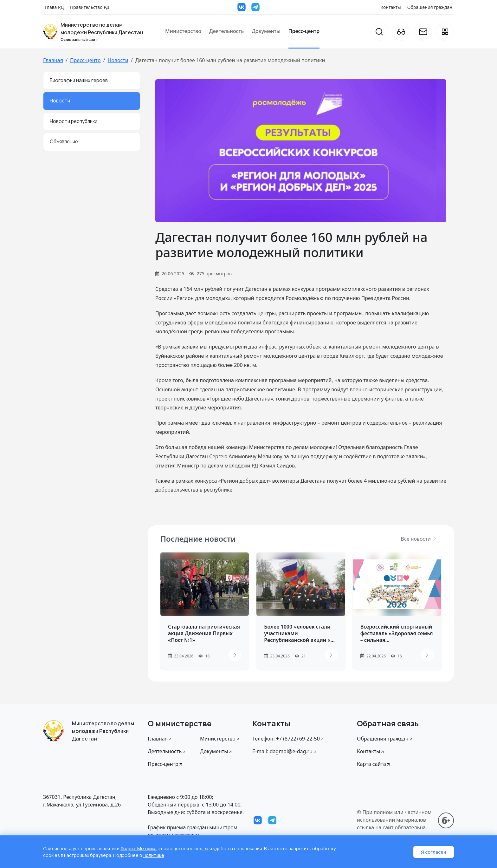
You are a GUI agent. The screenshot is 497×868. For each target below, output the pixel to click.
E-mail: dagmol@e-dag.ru (285, 751)
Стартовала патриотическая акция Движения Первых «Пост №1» (204, 633)
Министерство (183, 31)
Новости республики (74, 121)
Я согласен (434, 852)
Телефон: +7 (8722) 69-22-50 (288, 739)
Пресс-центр (304, 31)
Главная (53, 60)
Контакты (391, 7)
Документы (266, 31)
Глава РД (54, 7)
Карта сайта (374, 764)
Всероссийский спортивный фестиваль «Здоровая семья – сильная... (397, 633)
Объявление (64, 142)
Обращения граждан (430, 7)
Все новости (419, 539)
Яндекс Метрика (139, 848)
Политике (153, 855)
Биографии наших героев (79, 80)
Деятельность (226, 31)
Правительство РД (90, 7)
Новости (118, 60)
